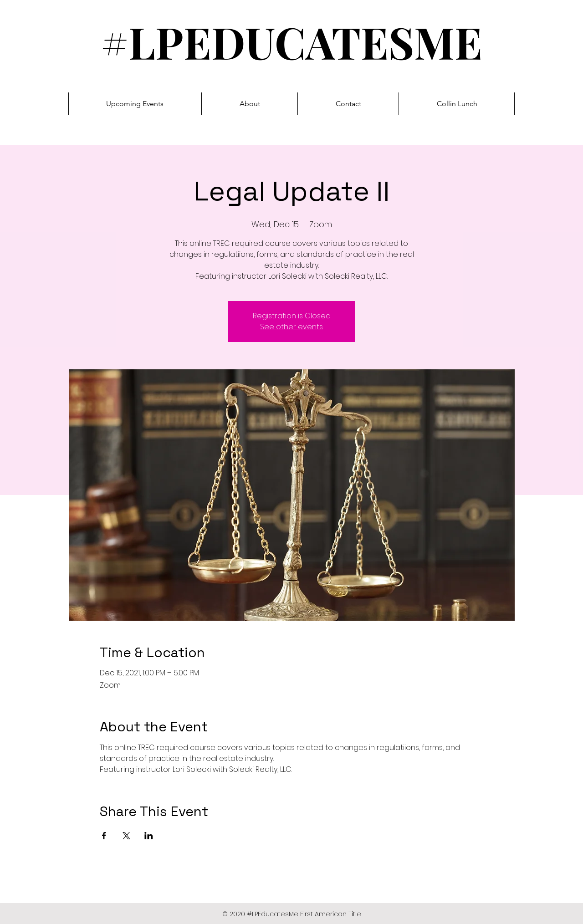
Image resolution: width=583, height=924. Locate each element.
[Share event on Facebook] (104, 836)
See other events (291, 327)
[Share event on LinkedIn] (149, 836)
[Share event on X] (126, 836)
